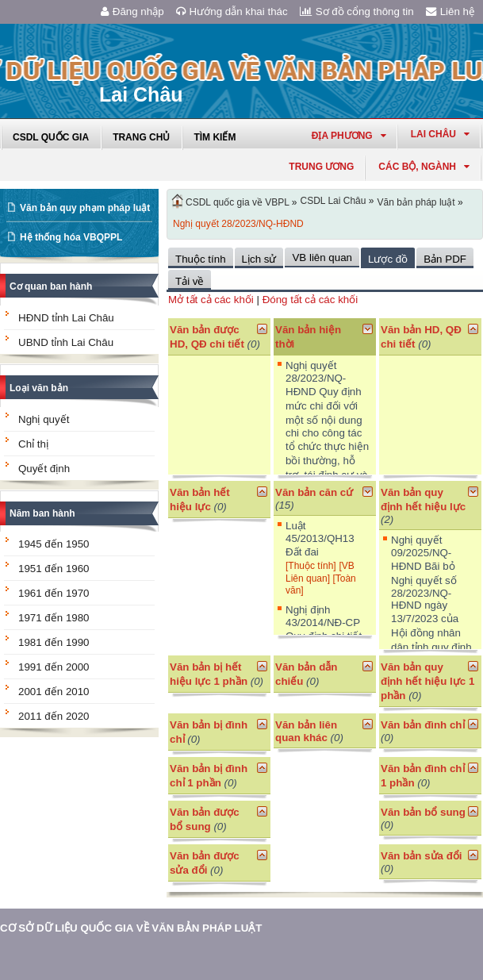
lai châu (440, 134)
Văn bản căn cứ (314, 492)
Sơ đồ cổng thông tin (357, 12)
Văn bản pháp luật (416, 202)
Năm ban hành (42, 513)
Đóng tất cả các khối (310, 300)
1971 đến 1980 (54, 618)
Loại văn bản (39, 388)
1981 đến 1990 (54, 642)
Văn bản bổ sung (423, 812)
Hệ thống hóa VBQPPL (71, 237)
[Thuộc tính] (311, 566)
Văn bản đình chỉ (423, 725)
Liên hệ (450, 12)
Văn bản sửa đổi (422, 856)
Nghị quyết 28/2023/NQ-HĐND (238, 224)
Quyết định (44, 469)
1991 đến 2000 (54, 667)
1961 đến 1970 (54, 593)
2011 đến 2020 (54, 716)
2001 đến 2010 (54, 692)
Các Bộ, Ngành (424, 167)
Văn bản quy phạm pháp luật (85, 208)
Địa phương (349, 136)
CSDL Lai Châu (333, 201)
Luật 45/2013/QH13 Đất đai (320, 539)
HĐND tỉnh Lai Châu (66, 318)
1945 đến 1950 (54, 544)
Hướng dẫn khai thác (232, 12)
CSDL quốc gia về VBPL (238, 202)
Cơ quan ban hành (51, 286)
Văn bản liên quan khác (306, 731)
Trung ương (321, 167)
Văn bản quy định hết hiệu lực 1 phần (427, 681)
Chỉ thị (33, 444)
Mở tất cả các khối (211, 300)
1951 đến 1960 (54, 569)
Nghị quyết (44, 419)
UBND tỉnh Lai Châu (66, 342)
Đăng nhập (132, 12)
